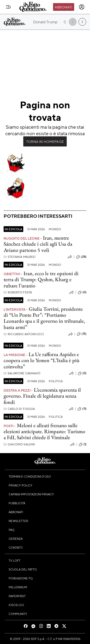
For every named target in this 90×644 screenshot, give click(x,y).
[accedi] (82, 7)
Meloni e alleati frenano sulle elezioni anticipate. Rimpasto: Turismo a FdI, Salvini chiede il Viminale (44, 431)
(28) (81, 257)
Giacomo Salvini (19, 444)
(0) (82, 292)
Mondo (55, 229)
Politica (56, 381)
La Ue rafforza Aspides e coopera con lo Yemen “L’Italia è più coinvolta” (42, 360)
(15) (82, 334)
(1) (83, 444)
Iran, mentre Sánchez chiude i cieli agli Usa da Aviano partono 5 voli (38, 244)
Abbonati (63, 7)
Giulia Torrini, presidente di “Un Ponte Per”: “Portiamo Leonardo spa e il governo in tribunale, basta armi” (44, 318)
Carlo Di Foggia (19, 409)
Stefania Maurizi (20, 257)
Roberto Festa (18, 292)
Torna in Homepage (45, 141)
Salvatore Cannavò (22, 373)
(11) (82, 409)
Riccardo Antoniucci (24, 334)
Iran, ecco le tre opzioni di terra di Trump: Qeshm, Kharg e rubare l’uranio (41, 279)
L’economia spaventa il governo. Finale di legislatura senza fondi (42, 396)
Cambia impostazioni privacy (31, 494)
